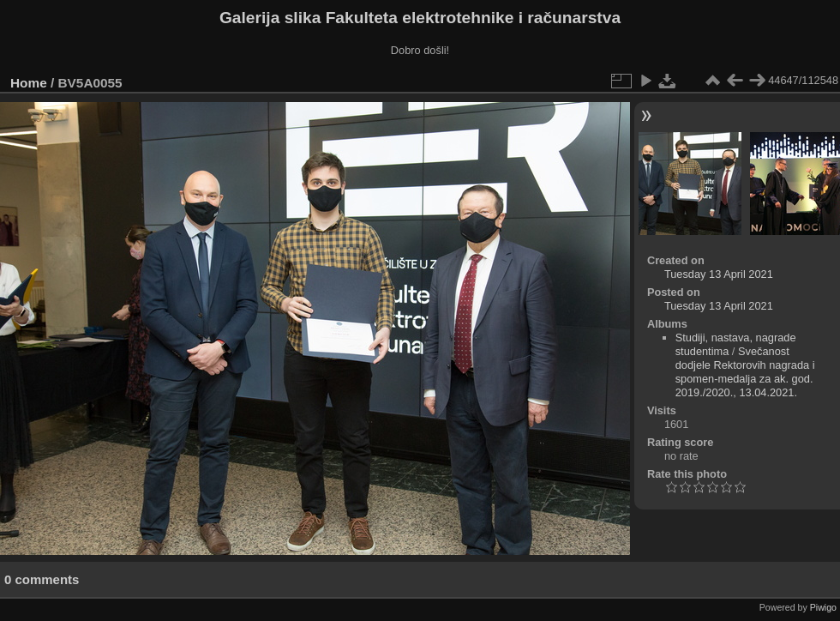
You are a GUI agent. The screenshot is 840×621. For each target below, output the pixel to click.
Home (29, 83)
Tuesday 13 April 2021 (719, 274)
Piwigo (823, 607)
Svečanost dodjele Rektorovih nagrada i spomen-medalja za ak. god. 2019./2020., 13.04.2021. (745, 372)
